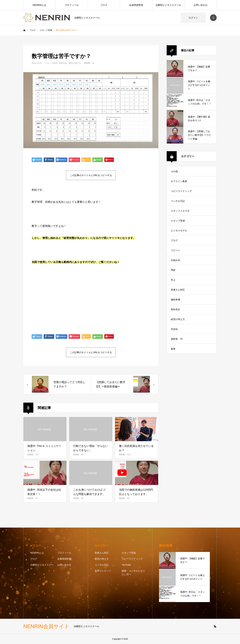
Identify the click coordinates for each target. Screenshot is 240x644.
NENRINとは (39, 5)
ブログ (104, 5)
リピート (175, 250)
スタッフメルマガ (180, 211)
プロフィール (72, 5)
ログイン (193, 18)
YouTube (126, 565)
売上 (173, 280)
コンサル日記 (178, 201)
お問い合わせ (200, 5)
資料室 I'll (177, 339)
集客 (173, 349)
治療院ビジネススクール (168, 5)
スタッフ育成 (51, 63)
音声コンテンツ (103, 571)
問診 (173, 270)
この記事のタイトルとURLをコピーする (91, 175)
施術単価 (175, 300)
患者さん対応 (178, 290)
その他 (174, 171)
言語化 (174, 329)
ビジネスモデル (179, 231)
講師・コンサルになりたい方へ (133, 573)
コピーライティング (181, 191)
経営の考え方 (75, 63)
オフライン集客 (179, 181)
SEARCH (213, 18)
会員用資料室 (136, 5)
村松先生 (63, 63)
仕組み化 (175, 260)
